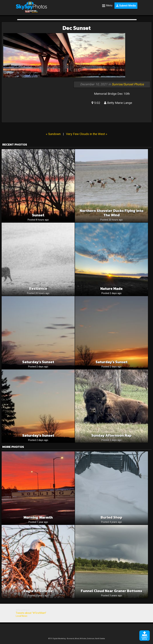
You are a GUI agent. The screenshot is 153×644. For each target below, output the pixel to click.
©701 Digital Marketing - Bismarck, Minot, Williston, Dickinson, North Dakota (77, 639)
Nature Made (111, 289)
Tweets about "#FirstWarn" (31, 613)
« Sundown (53, 134)
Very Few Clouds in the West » (87, 134)
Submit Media (126, 6)
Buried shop (111, 517)
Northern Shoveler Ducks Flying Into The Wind (112, 213)
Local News (22, 616)
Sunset (38, 215)
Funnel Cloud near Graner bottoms (111, 591)
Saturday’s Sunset (38, 362)
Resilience (38, 289)
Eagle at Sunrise (38, 591)
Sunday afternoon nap (111, 435)
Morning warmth (38, 517)
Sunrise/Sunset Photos (128, 84)
